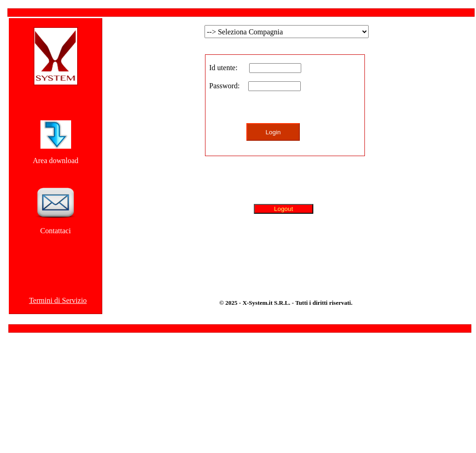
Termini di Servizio (58, 300)
